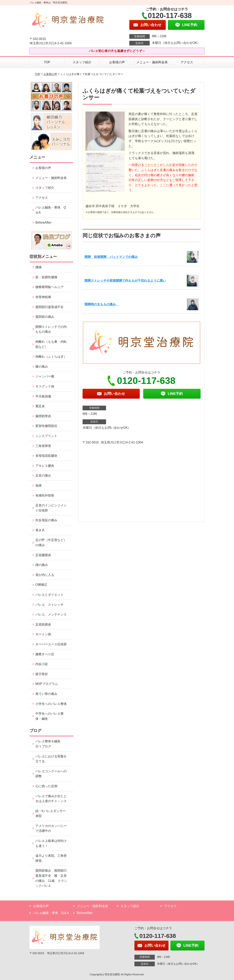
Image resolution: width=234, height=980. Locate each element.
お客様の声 (117, 62)
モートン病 (43, 634)
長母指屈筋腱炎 (46, 456)
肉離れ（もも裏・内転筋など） (51, 344)
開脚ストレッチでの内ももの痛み (51, 329)
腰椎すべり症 (45, 654)
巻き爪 (40, 530)
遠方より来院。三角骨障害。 (51, 858)
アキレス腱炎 (45, 466)
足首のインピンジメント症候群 (51, 508)
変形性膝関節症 (46, 426)
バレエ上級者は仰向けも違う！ (51, 843)
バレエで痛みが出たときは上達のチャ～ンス (51, 799)
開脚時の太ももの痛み (102, 304)
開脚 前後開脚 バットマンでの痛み (111, 257)
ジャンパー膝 (45, 376)
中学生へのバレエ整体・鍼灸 (49, 716)
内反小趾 (42, 664)
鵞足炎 (40, 406)
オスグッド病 (45, 386)
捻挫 (39, 485)
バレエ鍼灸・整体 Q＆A (51, 210)
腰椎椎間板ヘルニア (49, 287)
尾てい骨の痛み (46, 694)
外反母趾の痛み (46, 520)
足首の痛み (43, 475)
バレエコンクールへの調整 (51, 774)
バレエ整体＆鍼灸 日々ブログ (49, 744)
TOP (47, 62)
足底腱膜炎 (43, 555)
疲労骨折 (42, 674)
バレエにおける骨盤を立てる (51, 759)
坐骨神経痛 (43, 297)
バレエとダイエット (49, 595)
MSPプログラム (47, 684)
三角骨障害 (43, 446)
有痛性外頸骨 (45, 495)
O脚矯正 (41, 585)
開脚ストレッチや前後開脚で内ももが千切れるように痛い (125, 281)
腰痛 (39, 267)
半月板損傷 (43, 396)
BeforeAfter (43, 223)
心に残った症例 (46, 786)
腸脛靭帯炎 (43, 416)
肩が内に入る (45, 575)
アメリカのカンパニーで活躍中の (51, 828)
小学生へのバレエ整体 (51, 704)
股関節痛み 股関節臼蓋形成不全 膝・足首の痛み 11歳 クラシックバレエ (51, 878)
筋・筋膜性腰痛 (46, 277)
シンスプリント (46, 436)
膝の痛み (42, 367)
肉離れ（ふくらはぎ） (51, 357)
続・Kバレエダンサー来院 (51, 814)
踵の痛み (43, 565)
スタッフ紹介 (82, 62)
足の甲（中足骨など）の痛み (51, 543)
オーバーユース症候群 (51, 644)
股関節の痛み (45, 317)
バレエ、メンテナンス (51, 614)
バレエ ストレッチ (49, 605)
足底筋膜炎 (43, 624)
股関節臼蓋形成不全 (49, 307)
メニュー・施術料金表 (152, 62)
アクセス (187, 62)
